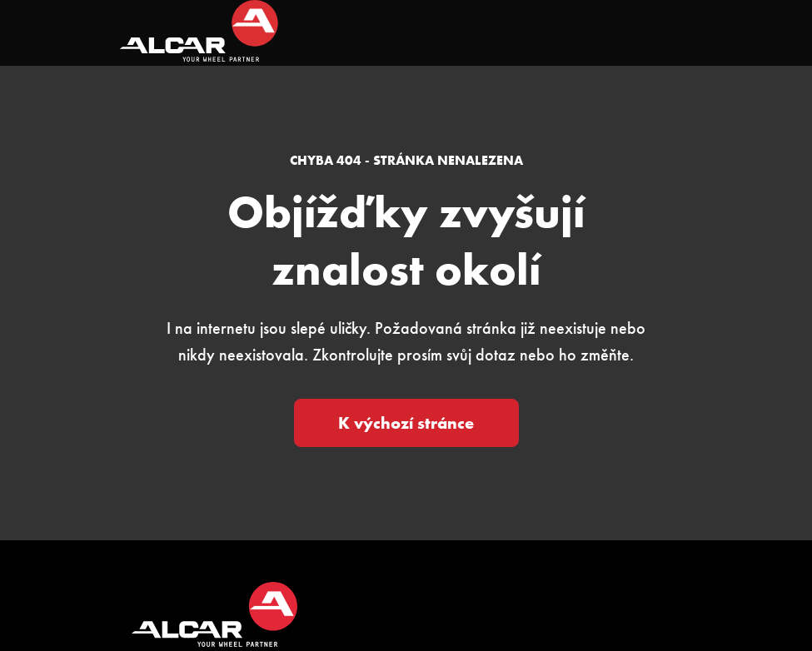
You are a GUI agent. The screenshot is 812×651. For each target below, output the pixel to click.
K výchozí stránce (406, 423)
